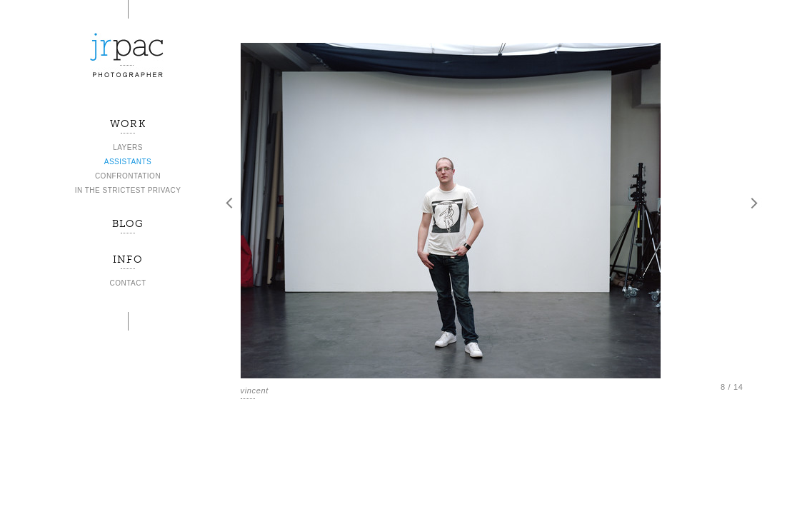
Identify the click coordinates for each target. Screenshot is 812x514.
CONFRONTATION (128, 176)
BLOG (128, 224)
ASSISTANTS (128, 162)
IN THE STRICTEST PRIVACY (128, 190)
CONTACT (127, 283)
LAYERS (128, 147)
